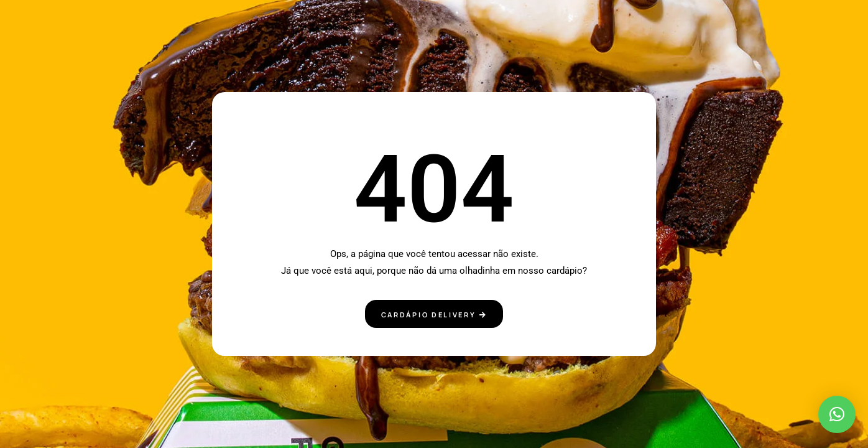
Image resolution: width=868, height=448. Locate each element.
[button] (837, 414)
